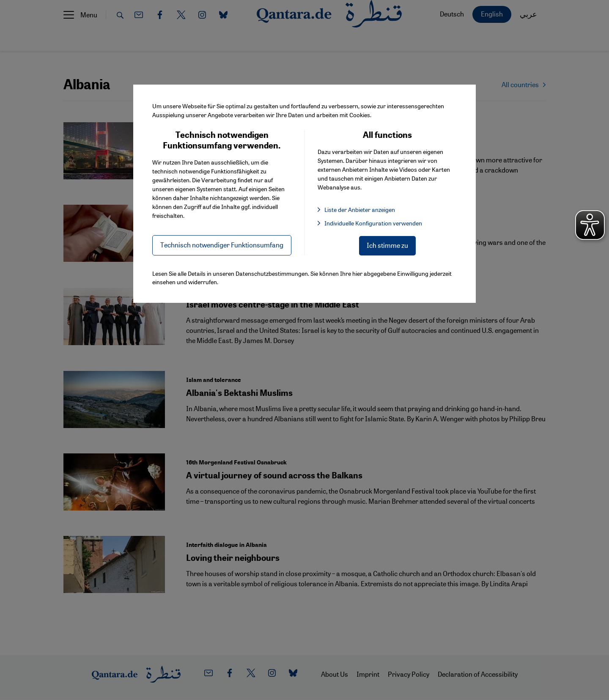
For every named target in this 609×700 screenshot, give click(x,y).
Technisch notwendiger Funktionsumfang (222, 245)
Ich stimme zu (387, 245)
